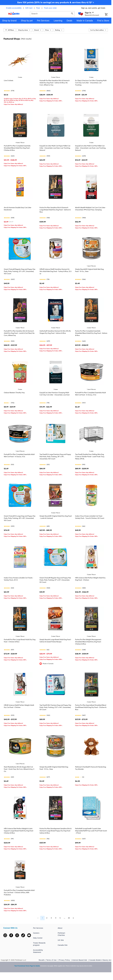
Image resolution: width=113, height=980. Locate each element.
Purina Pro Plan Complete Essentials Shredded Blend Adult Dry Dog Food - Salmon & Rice (91, 333)
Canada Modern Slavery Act (100, 960)
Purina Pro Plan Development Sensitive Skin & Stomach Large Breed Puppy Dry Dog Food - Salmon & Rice (56, 831)
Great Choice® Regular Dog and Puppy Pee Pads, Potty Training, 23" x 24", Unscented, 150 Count (20, 271)
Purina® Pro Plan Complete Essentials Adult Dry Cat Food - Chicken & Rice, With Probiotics (19, 892)
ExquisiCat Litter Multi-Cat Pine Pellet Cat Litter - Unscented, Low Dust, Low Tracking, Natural (91, 148)
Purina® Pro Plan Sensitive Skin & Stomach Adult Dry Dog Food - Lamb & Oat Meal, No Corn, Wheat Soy (19, 333)
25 (69, 918)
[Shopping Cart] (108, 15)
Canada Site (63, 945)
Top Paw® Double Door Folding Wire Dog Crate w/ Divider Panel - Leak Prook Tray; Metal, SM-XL (90, 457)
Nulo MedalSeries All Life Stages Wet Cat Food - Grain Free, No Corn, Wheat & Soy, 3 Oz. (19, 769)
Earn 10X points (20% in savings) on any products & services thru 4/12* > (56, 2)
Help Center (38, 938)
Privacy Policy (65, 960)
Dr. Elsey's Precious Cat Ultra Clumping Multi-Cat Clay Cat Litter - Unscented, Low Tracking (91, 83)
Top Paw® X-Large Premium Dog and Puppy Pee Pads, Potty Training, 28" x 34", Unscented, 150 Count (55, 457)
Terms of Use (52, 960)
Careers (36, 933)
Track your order (50, 8)
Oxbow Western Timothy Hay (14, 393)
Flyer (38, 8)
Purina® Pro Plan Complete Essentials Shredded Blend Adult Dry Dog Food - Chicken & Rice (17, 148)
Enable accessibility (14, 8)
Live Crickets (9, 80)
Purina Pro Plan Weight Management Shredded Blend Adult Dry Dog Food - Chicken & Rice (88, 642)
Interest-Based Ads (80, 960)
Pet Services (38, 928)
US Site (61, 940)
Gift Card (29, 8)
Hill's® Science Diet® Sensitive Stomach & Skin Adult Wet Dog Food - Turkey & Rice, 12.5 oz (56, 271)
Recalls (42, 960)
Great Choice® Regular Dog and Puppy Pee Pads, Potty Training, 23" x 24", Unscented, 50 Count (55, 580)
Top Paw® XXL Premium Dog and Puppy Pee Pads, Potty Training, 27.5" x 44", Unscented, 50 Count (55, 707)
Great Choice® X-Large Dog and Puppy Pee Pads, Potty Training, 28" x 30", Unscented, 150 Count (20, 518)
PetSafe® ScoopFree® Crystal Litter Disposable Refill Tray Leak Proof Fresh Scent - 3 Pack (91, 831)
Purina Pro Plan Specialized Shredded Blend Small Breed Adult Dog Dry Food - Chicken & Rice (91, 707)
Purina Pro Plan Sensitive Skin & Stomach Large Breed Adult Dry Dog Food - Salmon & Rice (55, 210)
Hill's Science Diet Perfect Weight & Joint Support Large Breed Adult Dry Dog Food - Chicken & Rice (19, 831)
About (60, 928)
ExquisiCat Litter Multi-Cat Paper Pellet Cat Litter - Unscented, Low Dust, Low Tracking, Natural (55, 148)
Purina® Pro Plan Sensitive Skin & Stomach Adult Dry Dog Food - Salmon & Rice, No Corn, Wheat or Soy (55, 83)
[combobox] (52, 13)
